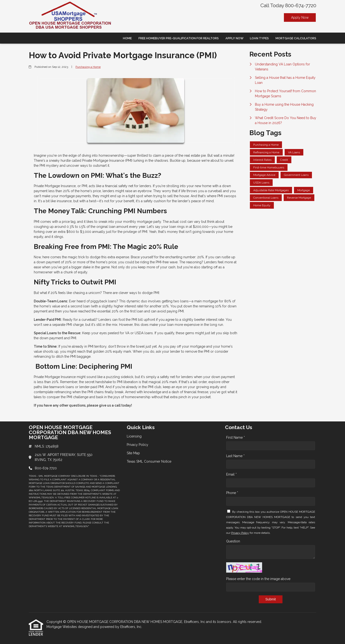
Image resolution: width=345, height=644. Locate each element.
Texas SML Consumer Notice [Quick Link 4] (149, 461)
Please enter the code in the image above (258, 579)
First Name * (236, 437)
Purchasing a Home (88, 67)
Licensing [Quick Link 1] (134, 436)
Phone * (232, 493)
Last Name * (235, 456)
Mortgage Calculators (296, 38)
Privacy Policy (240, 533)
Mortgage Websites (62, 627)
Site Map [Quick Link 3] (133, 453)
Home (127, 38)
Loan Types (259, 38)
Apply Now (300, 17)
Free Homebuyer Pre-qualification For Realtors (179, 38)
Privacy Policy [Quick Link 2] (138, 445)
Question (233, 541)
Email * (231, 474)
